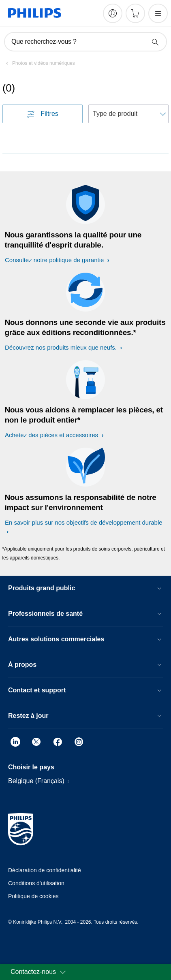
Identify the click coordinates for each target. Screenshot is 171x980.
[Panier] (135, 13)
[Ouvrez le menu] (158, 13)
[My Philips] (113, 13)
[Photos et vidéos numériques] (39, 63)
